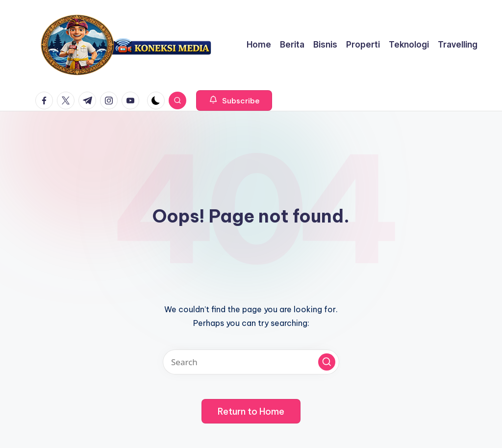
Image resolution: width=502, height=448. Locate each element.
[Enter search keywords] (251, 362)
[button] (234, 100)
